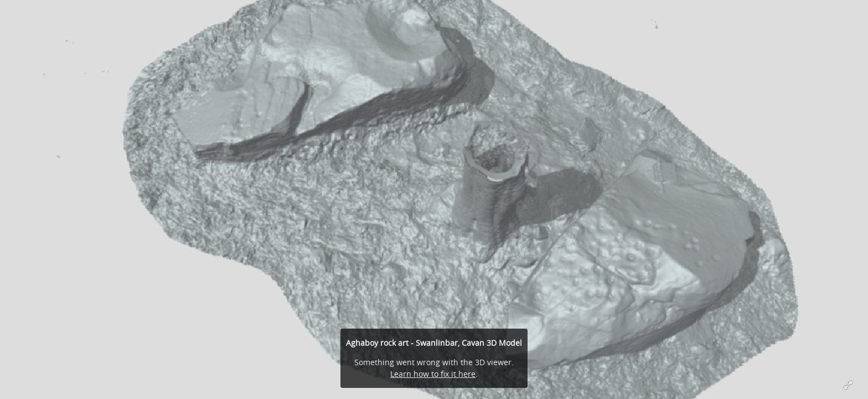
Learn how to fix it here (433, 374)
